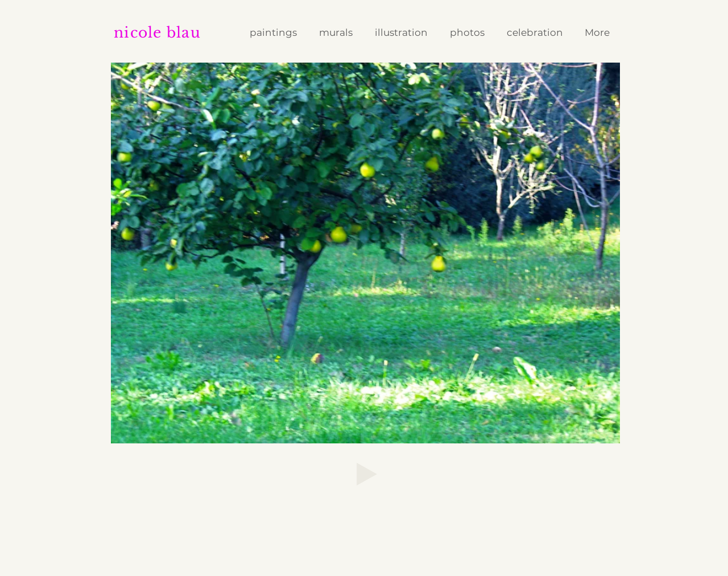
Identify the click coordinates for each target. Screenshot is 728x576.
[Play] (367, 474)
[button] (404, 33)
